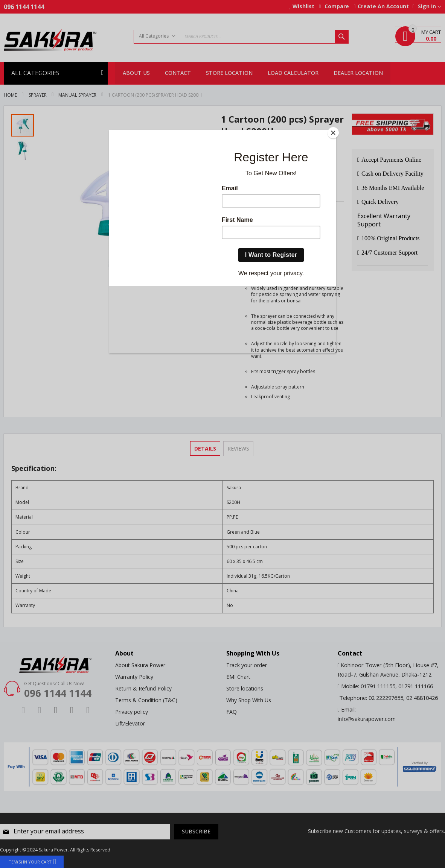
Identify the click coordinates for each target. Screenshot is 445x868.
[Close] (334, 132)
